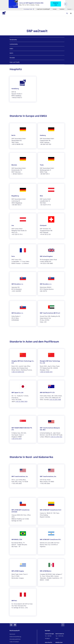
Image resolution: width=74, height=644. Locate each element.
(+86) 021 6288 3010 (18, 372)
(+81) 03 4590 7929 (21, 401)
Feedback (62, 9)
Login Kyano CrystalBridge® (43, 9)
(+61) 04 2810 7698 (55, 400)
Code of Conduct (14, 642)
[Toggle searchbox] (67, 13)
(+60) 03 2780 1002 (56, 437)
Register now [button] (56, 4)
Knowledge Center (29, 9)
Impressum (12, 634)
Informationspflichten (15, 639)
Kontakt (55, 9)
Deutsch (70, 9)
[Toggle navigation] (71, 13)
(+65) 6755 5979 (16, 439)
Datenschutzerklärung (15, 637)
